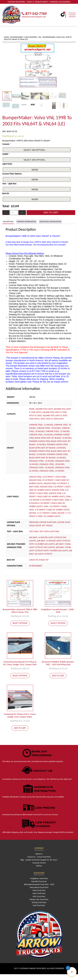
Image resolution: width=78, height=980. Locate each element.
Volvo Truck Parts (39, 893)
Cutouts (7, 144)
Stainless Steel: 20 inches (42, 468)
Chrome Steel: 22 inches (57, 431)
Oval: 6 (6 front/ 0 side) (55, 506)
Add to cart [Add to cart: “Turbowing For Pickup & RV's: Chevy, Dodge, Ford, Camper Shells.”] (20, 728)
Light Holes (7, 164)
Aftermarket (36, 566)
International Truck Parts (39, 887)
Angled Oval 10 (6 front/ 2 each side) (48, 477)
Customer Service (39, 863)
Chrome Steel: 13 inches (41, 425)
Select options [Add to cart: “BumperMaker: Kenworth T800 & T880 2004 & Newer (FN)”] (20, 623)
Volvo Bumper (31, 37)
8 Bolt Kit (44, 560)
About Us (39, 854)
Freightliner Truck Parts (39, 878)
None (32, 409)
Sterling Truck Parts (39, 902)
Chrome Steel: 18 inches (49, 428)
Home (6, 37)
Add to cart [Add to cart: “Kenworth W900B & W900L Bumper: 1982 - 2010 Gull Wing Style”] (58, 676)
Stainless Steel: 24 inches (52, 471)
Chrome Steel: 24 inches (41, 435)
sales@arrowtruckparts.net (34, 17)
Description (8, 222)
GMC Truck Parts (39, 896)
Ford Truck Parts (39, 905)
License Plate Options (12, 174)
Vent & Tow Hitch (55, 419)
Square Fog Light (44, 409)
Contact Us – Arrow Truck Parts (39, 857)
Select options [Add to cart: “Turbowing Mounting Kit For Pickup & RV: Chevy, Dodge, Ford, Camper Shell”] (20, 676)
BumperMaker (17, 37)
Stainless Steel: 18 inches (52, 464)
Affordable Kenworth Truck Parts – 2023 (39, 884)
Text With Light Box (49, 531)
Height (6, 154)
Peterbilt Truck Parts (39, 881)
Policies (39, 866)
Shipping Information (26, 222)
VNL (40, 37)
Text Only (34, 531)
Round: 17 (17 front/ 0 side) (43, 513)
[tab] (8, 222)
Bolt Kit (6, 193)
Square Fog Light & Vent (55, 415)
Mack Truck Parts (39, 890)
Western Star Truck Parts (39, 899)
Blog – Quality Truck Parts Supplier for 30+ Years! (39, 860)
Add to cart (51, 212)
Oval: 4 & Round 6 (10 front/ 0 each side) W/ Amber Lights (50, 503)
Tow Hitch (34, 419)
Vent (43, 419)
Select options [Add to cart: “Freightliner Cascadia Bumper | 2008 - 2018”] (58, 623)
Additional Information (50, 222)
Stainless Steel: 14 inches (42, 461)
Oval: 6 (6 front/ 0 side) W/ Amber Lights (49, 510)
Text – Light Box (9, 184)
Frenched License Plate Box (43, 522)
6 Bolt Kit (34, 560)
